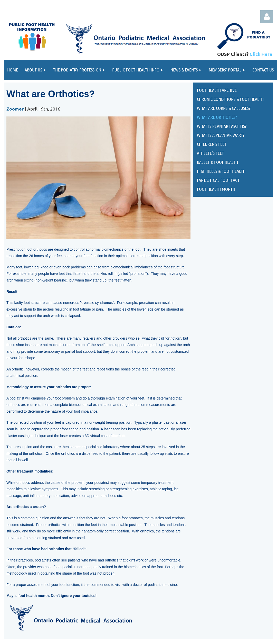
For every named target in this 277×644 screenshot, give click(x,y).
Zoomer (15, 109)
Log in (267, 17)
